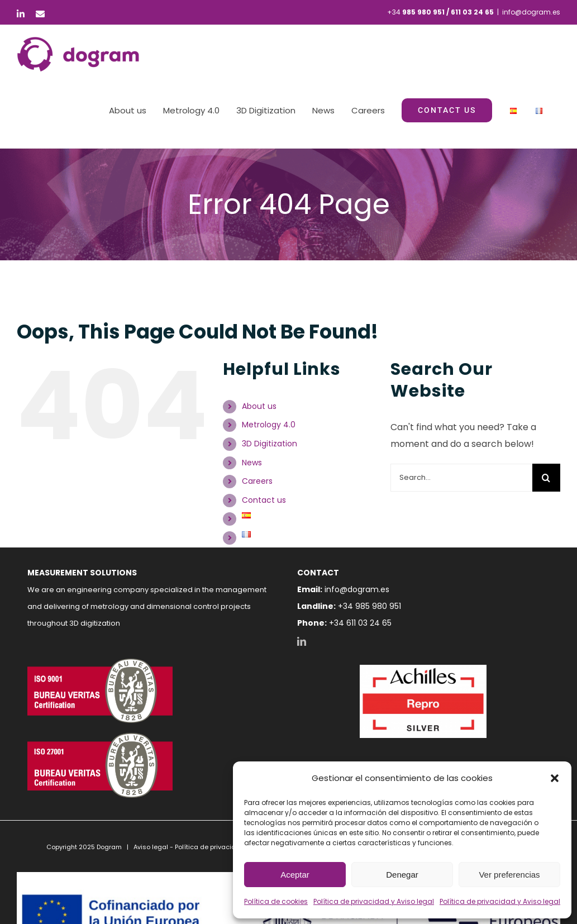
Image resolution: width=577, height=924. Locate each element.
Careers (257, 481)
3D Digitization (270, 444)
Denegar (402, 875)
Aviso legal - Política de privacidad (189, 847)
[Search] (546, 478)
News (252, 463)
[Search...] (461, 478)
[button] (555, 778)
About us (259, 406)
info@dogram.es (531, 12)
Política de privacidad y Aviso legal (374, 901)
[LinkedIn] (302, 641)
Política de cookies (276, 901)
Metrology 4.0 (269, 425)
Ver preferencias (509, 875)
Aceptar (295, 875)
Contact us (264, 500)
